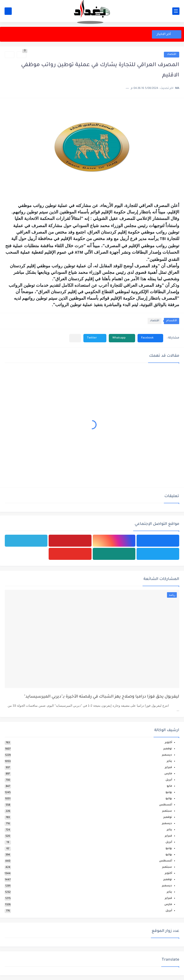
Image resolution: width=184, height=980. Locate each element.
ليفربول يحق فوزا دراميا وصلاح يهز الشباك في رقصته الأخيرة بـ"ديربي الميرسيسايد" (102, 697)
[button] (150, 338)
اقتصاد (172, 54)
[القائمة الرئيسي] (176, 11)
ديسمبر (167, 755)
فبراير (168, 768)
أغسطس (166, 805)
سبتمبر (167, 811)
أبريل (169, 780)
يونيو (169, 793)
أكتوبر (168, 743)
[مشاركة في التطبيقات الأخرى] (75, 338)
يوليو (169, 799)
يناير (169, 761)
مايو (169, 786)
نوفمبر (168, 749)
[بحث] (8, 11)
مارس (168, 774)
